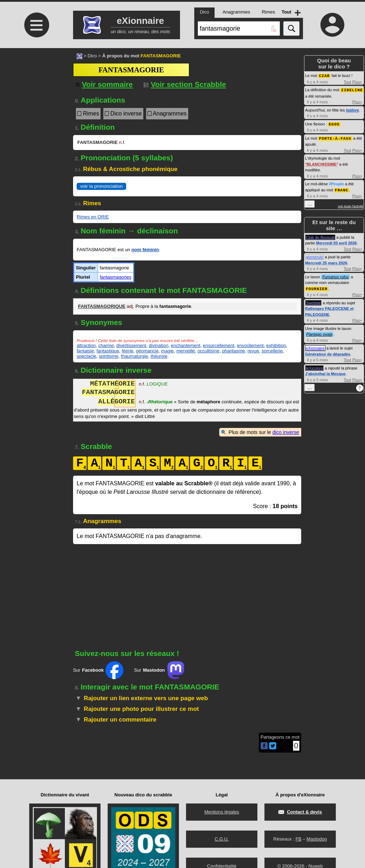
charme (106, 345)
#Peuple (336, 182)
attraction (86, 345)
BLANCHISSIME (322, 163)
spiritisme (109, 356)
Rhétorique (160, 402)
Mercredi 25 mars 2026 (326, 261)
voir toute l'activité (351, 205)
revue (253, 351)
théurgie (159, 356)
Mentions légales (222, 812)
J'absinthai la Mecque (325, 372)
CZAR (324, 75)
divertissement (131, 345)
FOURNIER (317, 287)
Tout (347, 82)
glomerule (314, 255)
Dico (92, 56)
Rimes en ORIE (93, 217)
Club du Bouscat (320, 236)
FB (299, 839)
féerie (128, 351)
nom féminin (145, 250)
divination (158, 345)
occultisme (208, 351)
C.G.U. (222, 839)
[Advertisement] (36, 108)
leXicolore (314, 366)
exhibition (276, 345)
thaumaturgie (134, 356)
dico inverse (286, 432)
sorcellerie (272, 351)
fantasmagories (116, 277)
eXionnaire (315, 346)
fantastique (108, 351)
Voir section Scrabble (185, 84)
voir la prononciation (101, 186)
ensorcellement (219, 345)
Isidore (353, 109)
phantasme (233, 351)
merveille (186, 351)
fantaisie (85, 351)
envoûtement (250, 345)
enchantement (186, 345)
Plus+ (357, 82)
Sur (98, 670)
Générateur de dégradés (328, 352)
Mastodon (317, 839)
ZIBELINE (352, 89)
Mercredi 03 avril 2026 (336, 241)
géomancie (147, 351)
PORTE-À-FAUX (335, 137)
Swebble (313, 301)
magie (167, 351)
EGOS (334, 123)
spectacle (86, 356)
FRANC (341, 188)
